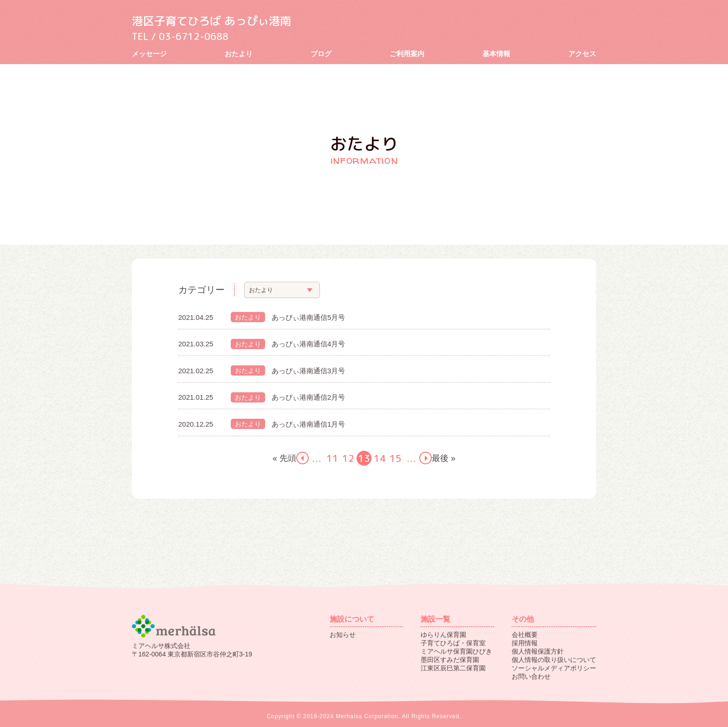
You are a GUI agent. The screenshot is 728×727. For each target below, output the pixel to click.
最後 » (444, 458)
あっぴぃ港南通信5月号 (308, 317)
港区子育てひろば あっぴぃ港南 (218, 20)
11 (332, 458)
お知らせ (343, 635)
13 (364, 458)
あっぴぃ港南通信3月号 (308, 371)
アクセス (582, 54)
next (426, 458)
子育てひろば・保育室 (453, 643)
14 (380, 458)
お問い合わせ (531, 676)
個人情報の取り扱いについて (554, 660)
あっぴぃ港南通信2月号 (308, 397)
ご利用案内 (407, 54)
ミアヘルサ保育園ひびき (456, 651)
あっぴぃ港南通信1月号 (308, 424)
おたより (239, 54)
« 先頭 (284, 458)
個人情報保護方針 (538, 651)
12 (348, 458)
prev (302, 458)
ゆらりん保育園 (443, 635)
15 (396, 458)
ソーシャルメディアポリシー (554, 668)
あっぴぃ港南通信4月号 (308, 344)
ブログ (321, 54)
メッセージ (149, 54)
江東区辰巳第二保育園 (453, 668)
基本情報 (496, 54)
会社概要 (525, 635)
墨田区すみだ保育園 (450, 660)
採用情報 (525, 643)
